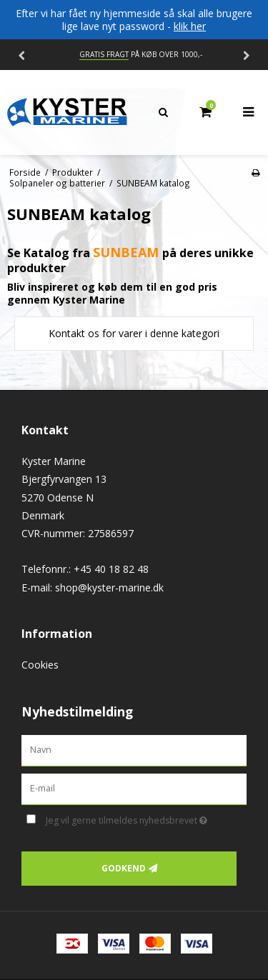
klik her (190, 26)
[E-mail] (134, 787)
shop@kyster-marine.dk (109, 587)
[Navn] (134, 750)
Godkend (124, 868)
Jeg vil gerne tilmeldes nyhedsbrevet (133, 819)
